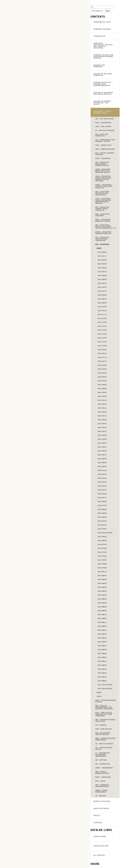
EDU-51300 (102, 322)
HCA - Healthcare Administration (103, 734)
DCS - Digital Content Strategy (105, 154)
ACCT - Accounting (103, 123)
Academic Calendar (102, 29)
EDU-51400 (102, 330)
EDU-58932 (102, 665)
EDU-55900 (102, 529)
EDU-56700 (102, 544)
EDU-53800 (102, 459)
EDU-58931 (102, 661)
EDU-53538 (102, 435)
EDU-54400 (102, 486)
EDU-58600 (102, 599)
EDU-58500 (102, 595)
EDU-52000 (102, 350)
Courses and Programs (99, 66)
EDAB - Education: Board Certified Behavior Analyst (103, 171)
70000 (99, 696)
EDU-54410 (102, 490)
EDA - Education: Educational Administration (102, 164)
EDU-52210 (102, 361)
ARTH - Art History (103, 127)
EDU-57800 (102, 564)
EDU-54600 (102, 502)
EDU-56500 (102, 537)
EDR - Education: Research (103, 215)
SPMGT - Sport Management (101, 791)
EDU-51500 (102, 334)
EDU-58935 (102, 677)
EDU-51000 (102, 307)
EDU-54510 (102, 498)
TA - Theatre (101, 796)
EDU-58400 (102, 587)
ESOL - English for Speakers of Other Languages (104, 714)
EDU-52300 (102, 365)
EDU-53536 (102, 428)
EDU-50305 (102, 268)
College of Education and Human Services (103, 93)
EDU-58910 (102, 615)
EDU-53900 (102, 463)
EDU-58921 (102, 622)
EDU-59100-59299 (105, 685)
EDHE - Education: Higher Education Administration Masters (103, 201)
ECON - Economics (103, 158)
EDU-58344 (102, 583)
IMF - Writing (101, 760)
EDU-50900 (102, 295)
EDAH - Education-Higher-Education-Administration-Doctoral (103, 179)
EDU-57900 (102, 568)
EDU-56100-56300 (105, 533)
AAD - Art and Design (104, 119)
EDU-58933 (102, 669)
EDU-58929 (102, 654)
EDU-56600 (102, 541)
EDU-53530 (102, 404)
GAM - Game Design (103, 729)
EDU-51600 (102, 338)
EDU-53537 (102, 431)
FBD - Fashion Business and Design (105, 720)
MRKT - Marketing (103, 777)
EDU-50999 (102, 303)
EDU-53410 (102, 400)
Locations (98, 823)
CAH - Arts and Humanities (102, 135)
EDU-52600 (102, 377)
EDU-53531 (102, 408)
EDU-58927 (102, 646)
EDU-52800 (102, 385)
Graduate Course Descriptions (102, 112)
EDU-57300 (102, 552)
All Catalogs (99, 855)
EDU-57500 (102, 556)
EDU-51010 (102, 311)
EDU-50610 (102, 283)
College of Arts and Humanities (103, 75)
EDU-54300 (102, 478)
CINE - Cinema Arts (103, 145)
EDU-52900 (102, 389)
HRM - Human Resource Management (105, 739)
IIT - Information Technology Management (103, 755)
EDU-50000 (102, 252)
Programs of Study (102, 22)
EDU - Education (102, 244)
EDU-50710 (102, 291)
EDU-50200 (102, 260)
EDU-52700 (102, 381)
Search (108, 11)
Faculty (97, 816)
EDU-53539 (102, 439)
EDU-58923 (102, 630)
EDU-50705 (102, 287)
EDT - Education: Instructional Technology (102, 239)
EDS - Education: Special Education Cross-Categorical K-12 (106, 227)
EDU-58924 (102, 634)
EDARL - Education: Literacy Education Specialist (104, 186)
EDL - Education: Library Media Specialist (102, 209)
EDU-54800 (102, 509)
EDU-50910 (102, 299)
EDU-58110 (102, 572)
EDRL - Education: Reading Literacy (103, 220)
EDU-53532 (102, 412)
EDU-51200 (102, 318)
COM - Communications (105, 149)
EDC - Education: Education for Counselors (102, 193)
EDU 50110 (102, 256)
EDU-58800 (102, 607)
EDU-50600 (102, 279)
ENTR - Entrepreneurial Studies (106, 701)
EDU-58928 (102, 650)
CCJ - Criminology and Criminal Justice (105, 141)
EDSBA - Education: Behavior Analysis (104, 233)
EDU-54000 (102, 466)
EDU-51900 (102, 346)
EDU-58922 (102, 626)
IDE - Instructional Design (104, 748)
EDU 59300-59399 (105, 689)
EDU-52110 (102, 357)
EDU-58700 (102, 603)
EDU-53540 (102, 443)
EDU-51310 (102, 326)
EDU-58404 (102, 591)
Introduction (100, 36)
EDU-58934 (102, 673)
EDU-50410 (102, 272)
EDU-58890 (102, 611)
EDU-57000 (102, 548)
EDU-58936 (102, 681)
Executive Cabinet (101, 808)
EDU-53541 (102, 447)
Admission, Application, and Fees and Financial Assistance (103, 46)
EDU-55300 (102, 525)
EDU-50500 (102, 276)
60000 (99, 692)
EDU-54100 (102, 470)
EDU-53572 (102, 455)
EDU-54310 (102, 482)
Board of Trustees (102, 801)
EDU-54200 (102, 474)
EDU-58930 (102, 657)
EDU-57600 (102, 560)
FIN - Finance (101, 725)
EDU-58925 (102, 638)
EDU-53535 (102, 424)
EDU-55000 (102, 517)
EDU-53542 (102, 451)
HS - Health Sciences (104, 744)
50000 (99, 248)
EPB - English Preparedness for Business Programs (104, 707)
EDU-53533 (102, 416)
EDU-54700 (102, 505)
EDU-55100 (102, 521)
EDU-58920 (102, 618)
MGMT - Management (104, 768)
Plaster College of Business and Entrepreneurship (102, 84)
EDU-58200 (102, 576)
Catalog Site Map (101, 846)
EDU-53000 (102, 392)
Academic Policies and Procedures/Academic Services (103, 57)
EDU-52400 (102, 369)
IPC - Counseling (103, 764)
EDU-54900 (102, 513)
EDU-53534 (102, 420)
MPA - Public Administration (102, 772)
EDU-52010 (102, 353)
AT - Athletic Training (105, 130)
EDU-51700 (102, 342)
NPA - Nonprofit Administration (102, 786)
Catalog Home (100, 836)
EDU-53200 (102, 396)
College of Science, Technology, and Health (102, 103)
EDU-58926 (102, 642)
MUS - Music (100, 781)
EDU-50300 (102, 264)
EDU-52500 (102, 373)
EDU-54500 (102, 494)
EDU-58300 (102, 579)
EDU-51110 (102, 315)
